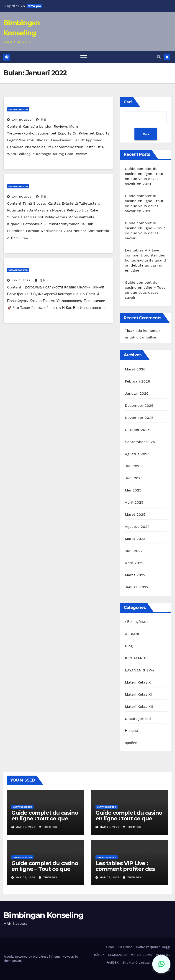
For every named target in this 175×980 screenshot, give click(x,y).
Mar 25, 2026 (110, 827)
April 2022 (134, 563)
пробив (131, 743)
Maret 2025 (135, 514)
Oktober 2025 (137, 430)
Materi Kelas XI (138, 694)
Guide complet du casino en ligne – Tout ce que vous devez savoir (45, 869)
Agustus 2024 (137, 527)
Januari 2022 (137, 587)
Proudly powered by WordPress (26, 957)
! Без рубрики (137, 622)
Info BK (99, 955)
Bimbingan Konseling (43, 915)
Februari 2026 (138, 381)
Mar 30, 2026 (26, 827)
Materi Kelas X (138, 682)
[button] (159, 57)
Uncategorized (18, 109)
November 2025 (139, 418)
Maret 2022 (135, 575)
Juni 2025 (134, 478)
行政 (41, 120)
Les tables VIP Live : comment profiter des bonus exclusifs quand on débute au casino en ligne (145, 260)
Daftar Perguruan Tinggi (153, 947)
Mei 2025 (133, 490)
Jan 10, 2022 (22, 197)
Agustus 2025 (137, 454)
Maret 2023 (135, 539)
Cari (128, 102)
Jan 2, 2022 (21, 280)
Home (110, 947)
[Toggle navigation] (84, 57)
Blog (129, 646)
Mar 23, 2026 (110, 878)
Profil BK (112, 963)
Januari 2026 (137, 393)
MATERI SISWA (141, 955)
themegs (48, 827)
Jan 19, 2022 (22, 120)
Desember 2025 (139, 405)
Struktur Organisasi (136, 963)
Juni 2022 (134, 551)
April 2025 (134, 502)
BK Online (125, 947)
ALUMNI (132, 634)
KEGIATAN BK (137, 658)
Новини (131, 731)
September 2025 (140, 442)
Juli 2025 (133, 466)
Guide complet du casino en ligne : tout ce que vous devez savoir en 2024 (45, 821)
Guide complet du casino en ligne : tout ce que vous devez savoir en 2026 (129, 821)
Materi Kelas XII (139, 707)
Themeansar (12, 961)
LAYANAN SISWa (140, 670)
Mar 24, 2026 (26, 878)
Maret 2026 (135, 369)
